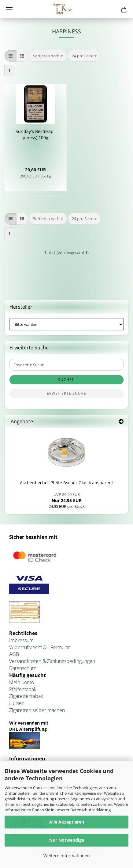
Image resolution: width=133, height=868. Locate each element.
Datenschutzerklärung (91, 810)
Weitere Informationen (67, 856)
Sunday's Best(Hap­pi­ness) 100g (35, 134)
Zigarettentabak (26, 696)
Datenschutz (22, 668)
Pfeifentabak (23, 689)
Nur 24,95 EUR (67, 497)
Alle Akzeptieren (67, 822)
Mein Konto (22, 682)
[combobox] (48, 56)
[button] (11, 56)
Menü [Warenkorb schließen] (9, 9)
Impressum (21, 640)
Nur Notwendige (67, 840)
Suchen (66, 380)
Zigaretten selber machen (37, 710)
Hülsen (17, 703)
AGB (14, 654)
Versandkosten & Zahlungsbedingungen (52, 661)
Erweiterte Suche (66, 393)
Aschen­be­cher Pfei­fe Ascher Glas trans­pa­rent (66, 483)
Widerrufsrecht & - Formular (40, 647)
